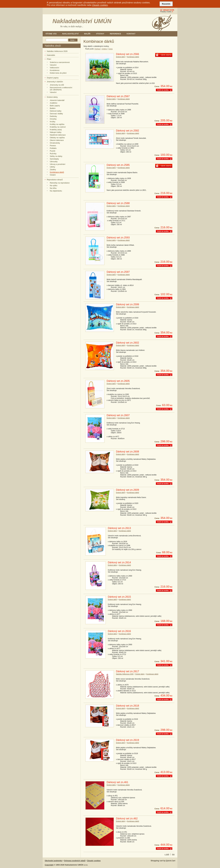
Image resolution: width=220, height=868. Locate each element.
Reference (115, 34)
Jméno (104, 49)
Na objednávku (56, 191)
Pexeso (53, 146)
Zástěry (53, 170)
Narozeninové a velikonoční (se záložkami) (61, 89)
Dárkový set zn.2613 (119, 528)
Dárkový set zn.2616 (119, 631)
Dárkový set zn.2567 (118, 96)
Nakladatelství (70, 34)
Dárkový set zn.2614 (119, 562)
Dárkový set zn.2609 (128, 490)
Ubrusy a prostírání (58, 164)
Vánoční (53, 65)
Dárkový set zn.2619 (128, 740)
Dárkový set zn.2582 (128, 131)
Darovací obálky (56, 114)
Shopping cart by (163, 861)
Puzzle (53, 151)
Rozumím (166, 4)
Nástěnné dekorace (58, 135)
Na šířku (53, 188)
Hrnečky (53, 119)
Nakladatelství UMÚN (82, 21)
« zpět (167, 854)
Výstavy (100, 34)
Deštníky (53, 116)
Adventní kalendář (57, 100)
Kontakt (131, 34)
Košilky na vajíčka (57, 124)
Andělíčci (54, 103)
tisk (173, 854)
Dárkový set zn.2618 (128, 706)
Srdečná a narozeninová (60, 62)
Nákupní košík (169, 10)
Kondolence (55, 70)
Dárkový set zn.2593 (118, 238)
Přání (49, 59)
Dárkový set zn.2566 (128, 54)
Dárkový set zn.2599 (128, 304)
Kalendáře (51, 55)
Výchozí (97, 49)
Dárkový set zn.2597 (118, 272)
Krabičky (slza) (56, 130)
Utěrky (52, 167)
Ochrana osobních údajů (75, 861)
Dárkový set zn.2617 (128, 671)
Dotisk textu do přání (58, 73)
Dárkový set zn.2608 (128, 452)
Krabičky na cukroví (58, 127)
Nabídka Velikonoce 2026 (57, 51)
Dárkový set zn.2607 (118, 415)
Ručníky (53, 154)
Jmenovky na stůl (57, 85)
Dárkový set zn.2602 (128, 343)
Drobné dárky (52, 97)
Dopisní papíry (53, 78)
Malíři (87, 34)
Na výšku (54, 185)
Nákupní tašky (56, 132)
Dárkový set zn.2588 (118, 203)
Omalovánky (55, 143)
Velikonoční (54, 68)
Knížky (53, 122)
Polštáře (53, 148)
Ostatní (53, 175)
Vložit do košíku (163, 90)
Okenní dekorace (57, 140)
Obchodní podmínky (54, 861)
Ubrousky (54, 162)
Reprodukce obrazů (55, 180)
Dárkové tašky (56, 111)
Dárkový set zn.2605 (118, 381)
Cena (110, 49)
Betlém (53, 108)
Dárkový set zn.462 (127, 819)
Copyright (49, 865)
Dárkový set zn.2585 (118, 165)
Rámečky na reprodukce (60, 183)
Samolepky (54, 159)
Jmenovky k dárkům (55, 82)
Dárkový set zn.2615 (119, 597)
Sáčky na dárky (56, 156)
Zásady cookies (100, 5)
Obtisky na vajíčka (57, 138)
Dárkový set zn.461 (117, 782)
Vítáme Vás (51, 34)
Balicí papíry (55, 106)
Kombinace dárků (57, 172)
